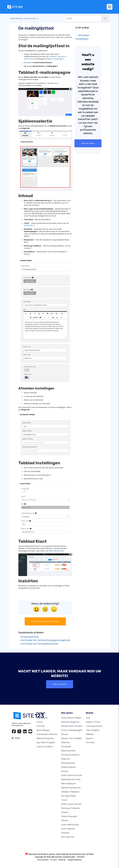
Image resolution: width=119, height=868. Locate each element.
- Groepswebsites (29, 637)
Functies (41, 726)
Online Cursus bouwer (71, 804)
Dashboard (31, 18)
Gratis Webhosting (70, 825)
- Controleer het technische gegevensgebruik (44, 640)
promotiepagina (57, 59)
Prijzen (40, 722)
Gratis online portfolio (72, 775)
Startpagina (42, 718)
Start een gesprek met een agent (45, 621)
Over (88, 718)
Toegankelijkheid (75, 860)
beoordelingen (43, 730)
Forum (64, 800)
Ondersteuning (17, 18)
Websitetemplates (45, 738)
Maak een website (88, 143)
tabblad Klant (58, 551)
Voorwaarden (43, 860)
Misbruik (62, 860)
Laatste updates (45, 747)
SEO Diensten (68, 837)
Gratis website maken (71, 718)
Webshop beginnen (70, 722)
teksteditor (29, 225)
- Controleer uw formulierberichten (38, 644)
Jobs (93, 730)
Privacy (54, 860)
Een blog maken (69, 796)
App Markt (46, 742)
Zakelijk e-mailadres (70, 792)
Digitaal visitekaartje (71, 788)
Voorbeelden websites (47, 734)
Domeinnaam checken (72, 726)
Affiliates (90, 734)
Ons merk (90, 742)
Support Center (93, 722)
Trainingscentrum (94, 726)
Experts (90, 738)
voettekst (53, 56)
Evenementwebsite (70, 755)
